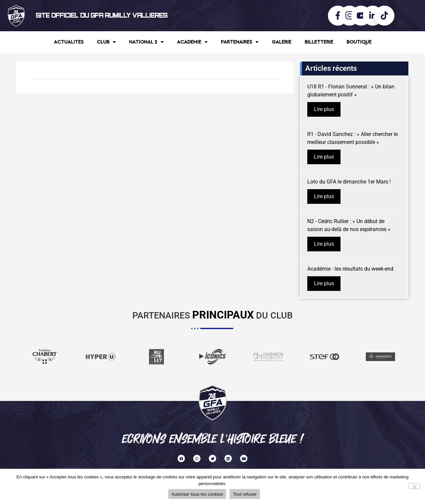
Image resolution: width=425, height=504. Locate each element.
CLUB (106, 42)
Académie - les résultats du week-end (350, 269)
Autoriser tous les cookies (197, 494)
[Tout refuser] (414, 486)
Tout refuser (245, 494)
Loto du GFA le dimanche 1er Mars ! (349, 182)
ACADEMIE (192, 42)
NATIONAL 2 (146, 42)
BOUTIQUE (359, 42)
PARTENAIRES (240, 42)
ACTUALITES (69, 42)
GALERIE (282, 42)
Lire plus (324, 109)
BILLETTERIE (319, 42)
